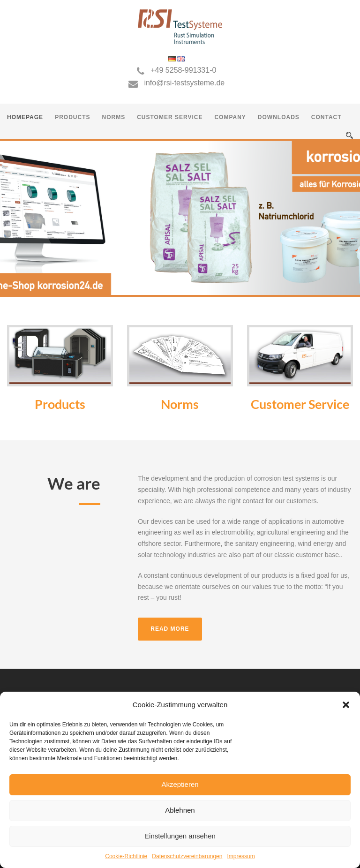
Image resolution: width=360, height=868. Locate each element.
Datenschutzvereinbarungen (187, 856)
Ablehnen (180, 810)
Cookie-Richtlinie (126, 856)
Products (72, 117)
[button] (346, 705)
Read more (170, 629)
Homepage (25, 117)
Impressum (241, 856)
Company (230, 117)
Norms (113, 117)
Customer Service (170, 117)
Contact (326, 117)
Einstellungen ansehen (180, 836)
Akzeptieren (180, 784)
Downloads (279, 117)
